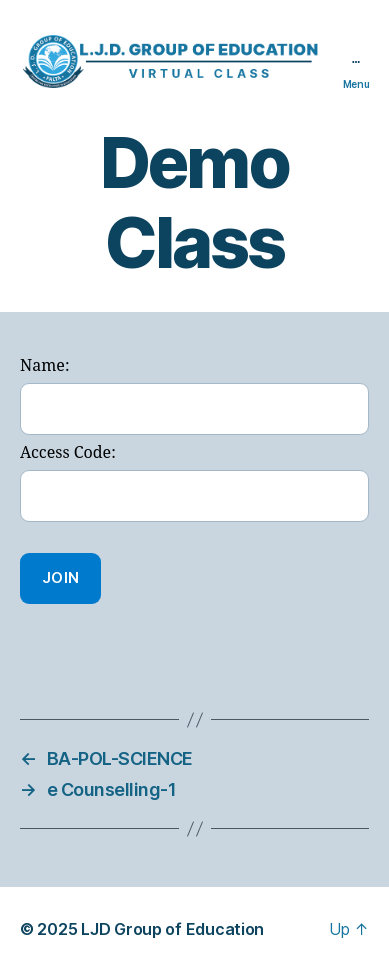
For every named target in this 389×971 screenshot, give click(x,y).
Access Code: (68, 453)
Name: (44, 366)
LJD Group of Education (172, 929)
